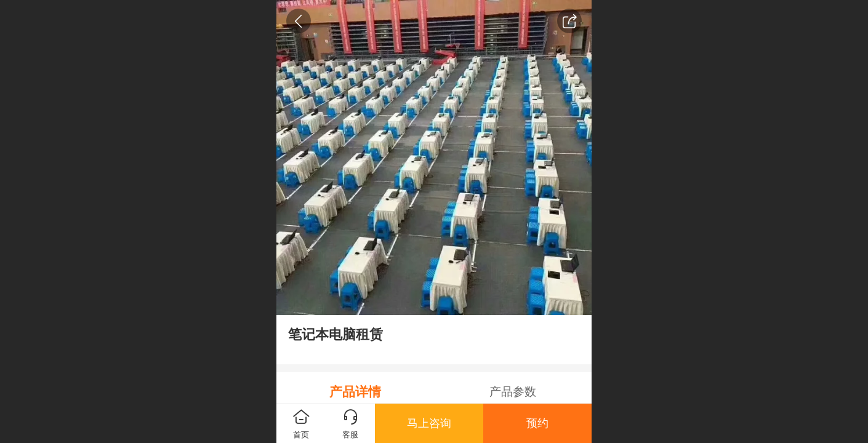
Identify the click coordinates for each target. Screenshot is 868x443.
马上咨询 (429, 423)
